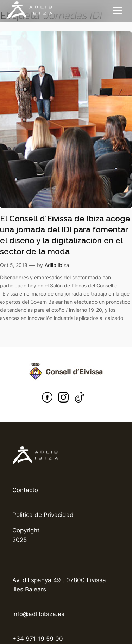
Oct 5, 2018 (14, 265)
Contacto (25, 490)
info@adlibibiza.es (38, 614)
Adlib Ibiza (57, 265)
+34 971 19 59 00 (38, 639)
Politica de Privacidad (43, 515)
